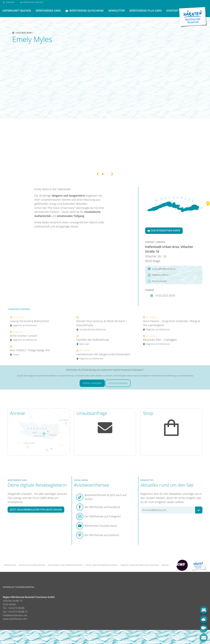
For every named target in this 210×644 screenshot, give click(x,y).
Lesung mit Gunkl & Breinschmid (29, 321)
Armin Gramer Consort (24, 336)
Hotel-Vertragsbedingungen (102, 565)
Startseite (9, 2)
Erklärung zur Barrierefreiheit (65, 565)
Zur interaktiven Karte (164, 231)
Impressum (10, 565)
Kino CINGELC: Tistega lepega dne (30, 350)
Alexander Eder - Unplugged (160, 340)
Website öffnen (158, 275)
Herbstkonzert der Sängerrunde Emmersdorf (103, 354)
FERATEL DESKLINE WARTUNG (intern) (140, 565)
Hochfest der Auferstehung (93, 340)
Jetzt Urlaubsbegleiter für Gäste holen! (36, 510)
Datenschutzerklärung (32, 565)
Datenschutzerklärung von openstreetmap (175, 376)
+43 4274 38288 (16, 608)
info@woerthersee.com (15, 615)
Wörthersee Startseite (32, 2)
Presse (165, 565)
